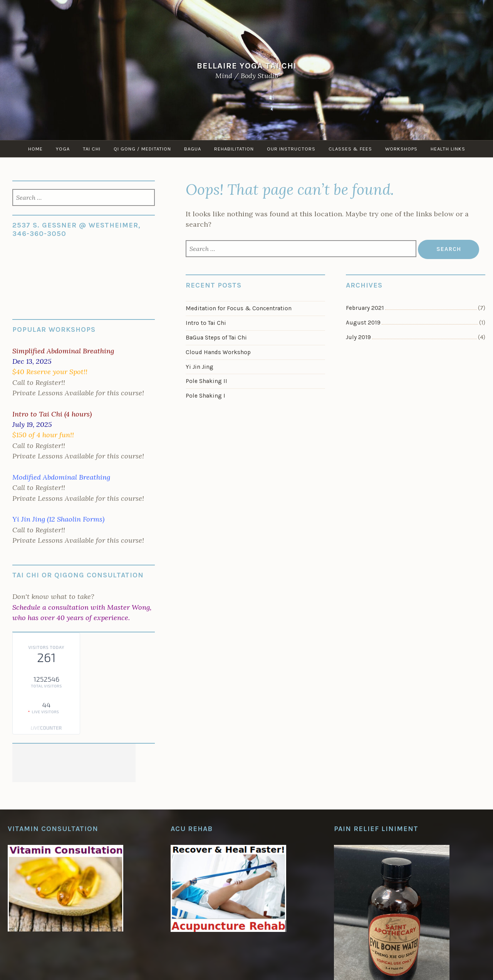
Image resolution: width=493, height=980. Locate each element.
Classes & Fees (350, 149)
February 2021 (365, 308)
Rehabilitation (234, 149)
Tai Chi (92, 149)
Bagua (193, 149)
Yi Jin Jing (200, 367)
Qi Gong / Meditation (142, 149)
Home (35, 149)
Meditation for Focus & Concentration (239, 308)
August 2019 (363, 323)
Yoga (63, 149)
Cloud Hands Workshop (218, 352)
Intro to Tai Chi (206, 323)
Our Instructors (291, 149)
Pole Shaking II (206, 381)
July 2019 (358, 337)
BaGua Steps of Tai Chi (216, 338)
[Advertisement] (74, 763)
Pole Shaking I (205, 396)
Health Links (448, 149)
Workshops (401, 149)
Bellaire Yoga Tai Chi (247, 65)
